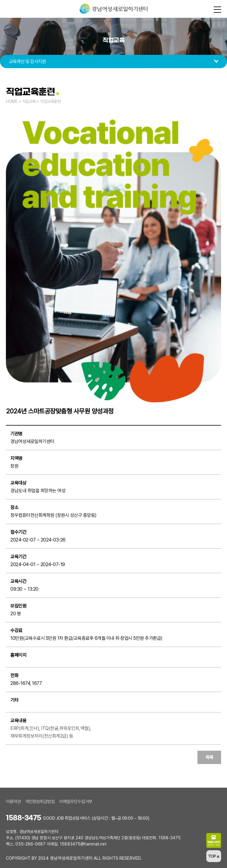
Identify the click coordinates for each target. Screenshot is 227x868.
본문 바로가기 (0, 0)
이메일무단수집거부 (76, 802)
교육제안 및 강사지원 (27, 61)
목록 (209, 758)
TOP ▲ (214, 856)
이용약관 (13, 802)
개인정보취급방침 (40, 802)
